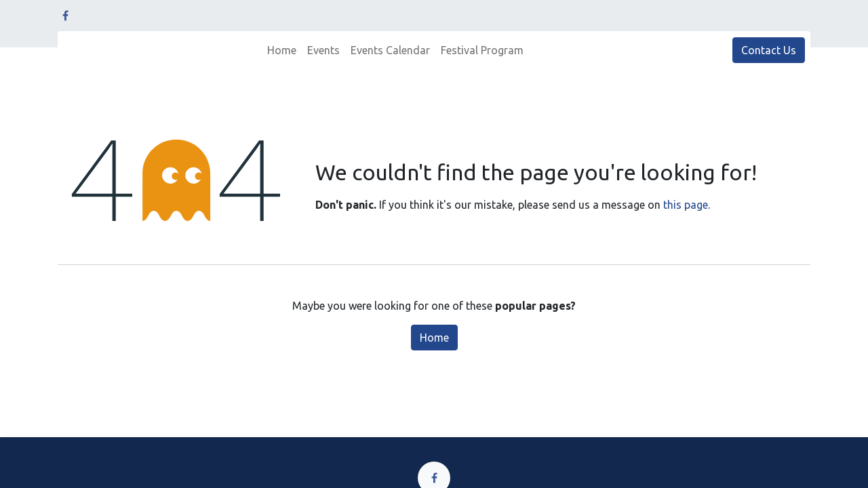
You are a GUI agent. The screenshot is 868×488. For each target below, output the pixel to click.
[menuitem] (282, 50)
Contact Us (769, 50)
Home (434, 338)
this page (686, 205)
